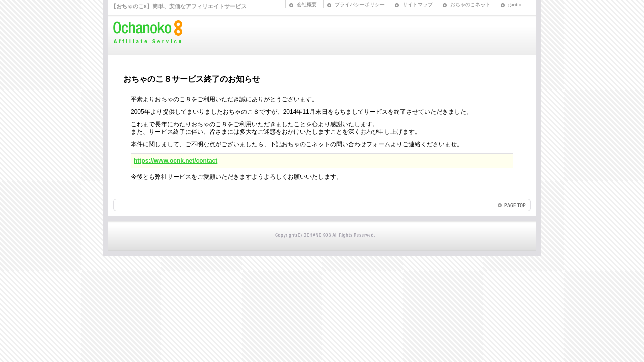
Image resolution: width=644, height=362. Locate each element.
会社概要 (307, 4)
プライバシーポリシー (360, 4)
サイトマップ (418, 4)
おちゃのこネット (470, 4)
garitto (515, 4)
